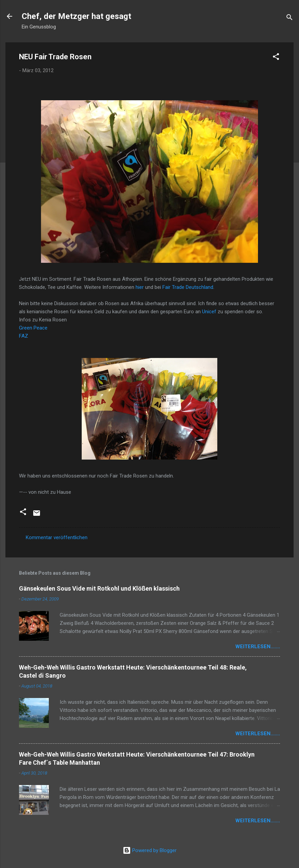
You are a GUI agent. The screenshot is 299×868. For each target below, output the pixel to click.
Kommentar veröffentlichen (57, 537)
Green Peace (34, 328)
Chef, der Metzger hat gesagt (76, 16)
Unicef (209, 312)
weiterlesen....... (258, 647)
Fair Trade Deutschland (188, 287)
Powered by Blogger (150, 850)
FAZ (24, 336)
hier (140, 287)
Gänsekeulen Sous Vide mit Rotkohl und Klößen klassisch (99, 588)
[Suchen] (290, 18)
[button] (276, 58)
